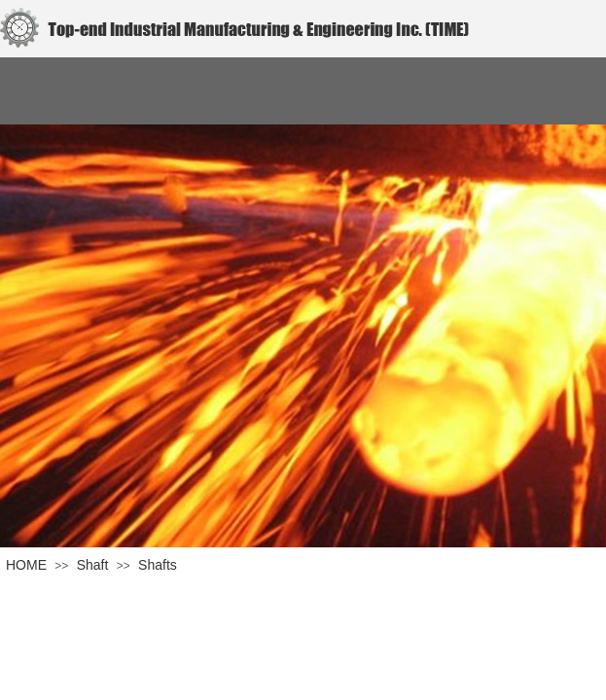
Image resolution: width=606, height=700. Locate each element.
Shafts (158, 565)
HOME (26, 565)
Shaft (93, 565)
